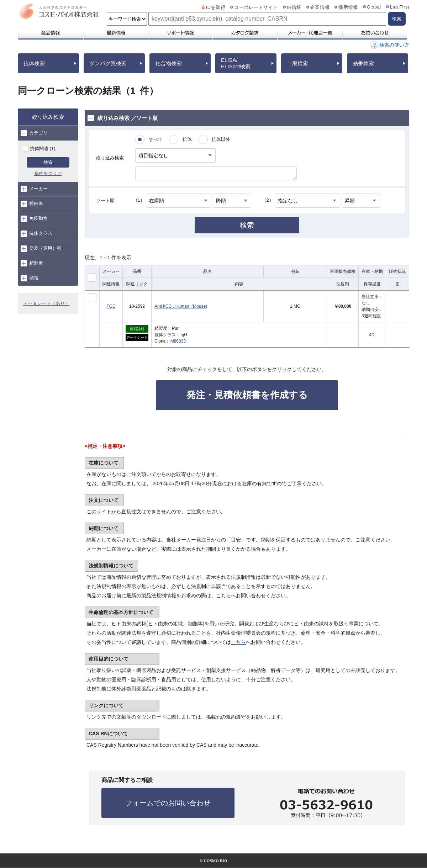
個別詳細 (137, 329)
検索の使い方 (394, 45)
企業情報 (320, 7)
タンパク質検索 (108, 63)
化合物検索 (168, 63)
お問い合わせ (375, 33)
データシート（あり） (46, 303)
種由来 (32, 204)
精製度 (32, 263)
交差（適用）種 (41, 249)
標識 (30, 278)
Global (374, 7)
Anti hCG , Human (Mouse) (181, 306)
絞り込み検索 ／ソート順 (123, 118)
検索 (48, 162)
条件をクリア (48, 173)
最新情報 (115, 33)
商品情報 (50, 33)
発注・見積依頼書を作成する (247, 395)
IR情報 (294, 7)
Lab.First (400, 7)
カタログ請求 (245, 33)
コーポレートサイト (256, 7)
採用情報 (348, 7)
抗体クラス (36, 234)
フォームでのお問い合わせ (168, 803)
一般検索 (297, 63)
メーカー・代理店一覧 (310, 33)
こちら (223, 596)
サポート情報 (180, 33)
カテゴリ (34, 133)
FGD (111, 306)
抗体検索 (34, 63)
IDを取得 (216, 7)
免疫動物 (34, 219)
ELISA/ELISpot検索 (236, 63)
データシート (137, 337)
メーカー (34, 189)
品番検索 (363, 63)
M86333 (178, 341)
